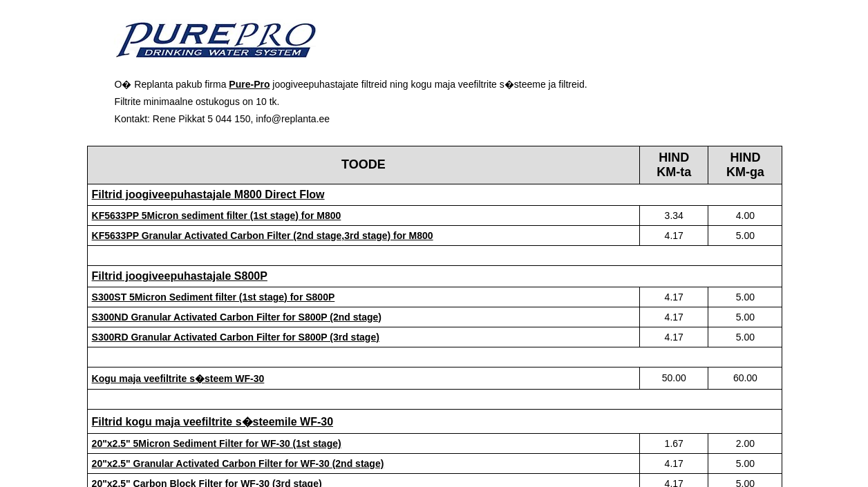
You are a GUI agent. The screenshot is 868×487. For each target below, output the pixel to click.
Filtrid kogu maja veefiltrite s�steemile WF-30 (213, 422)
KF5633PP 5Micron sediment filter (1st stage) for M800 (217, 216)
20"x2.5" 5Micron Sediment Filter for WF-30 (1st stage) (217, 443)
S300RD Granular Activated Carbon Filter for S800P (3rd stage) (236, 337)
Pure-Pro (249, 84)
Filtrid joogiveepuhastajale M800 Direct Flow (208, 194)
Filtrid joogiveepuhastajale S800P (180, 276)
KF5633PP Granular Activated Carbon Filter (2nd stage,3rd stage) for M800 (263, 236)
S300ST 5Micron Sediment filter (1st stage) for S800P (214, 297)
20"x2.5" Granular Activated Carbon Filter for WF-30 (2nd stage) (238, 464)
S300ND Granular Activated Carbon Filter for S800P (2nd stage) (237, 317)
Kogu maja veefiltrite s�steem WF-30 (178, 379)
